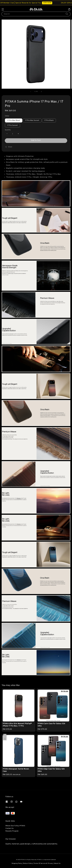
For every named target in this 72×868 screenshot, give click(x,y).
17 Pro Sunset (12, 125)
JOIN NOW (50, 3)
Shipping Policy (17, 863)
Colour (7, 116)
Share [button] (9, 147)
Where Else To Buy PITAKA (15, 826)
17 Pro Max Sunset (32, 120)
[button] (3, 9)
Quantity (8, 130)
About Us (57, 863)
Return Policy (28, 863)
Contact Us (10, 828)
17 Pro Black (49, 120)
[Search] (67, 14)
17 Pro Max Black (14, 120)
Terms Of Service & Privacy (43, 863)
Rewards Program (12, 831)
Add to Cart (36, 140)
